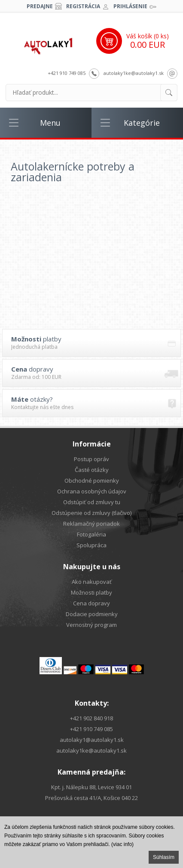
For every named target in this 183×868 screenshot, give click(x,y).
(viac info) (122, 844)
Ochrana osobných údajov (92, 491)
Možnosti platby (91, 592)
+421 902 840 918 (91, 718)
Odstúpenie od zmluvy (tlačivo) (91, 513)
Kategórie (142, 123)
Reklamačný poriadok (91, 524)
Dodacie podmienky (92, 614)
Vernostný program (91, 625)
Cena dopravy (91, 603)
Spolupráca (91, 545)
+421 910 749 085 (67, 73)
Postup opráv (91, 459)
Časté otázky (92, 470)
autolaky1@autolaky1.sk (92, 740)
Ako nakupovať (92, 582)
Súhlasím (164, 857)
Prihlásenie (130, 6)
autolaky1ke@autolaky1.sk (134, 73)
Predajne (40, 6)
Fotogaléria (91, 534)
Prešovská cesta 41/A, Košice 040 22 (91, 798)
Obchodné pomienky (92, 480)
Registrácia (83, 6)
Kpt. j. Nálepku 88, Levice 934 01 (91, 787)
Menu (50, 123)
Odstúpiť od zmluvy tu (92, 502)
